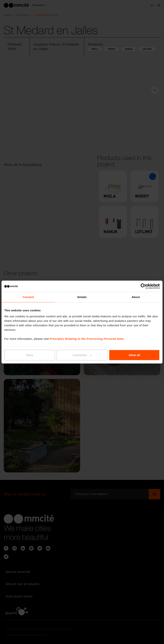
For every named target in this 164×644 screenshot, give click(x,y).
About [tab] (136, 297)
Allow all (134, 355)
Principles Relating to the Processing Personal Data (87, 339)
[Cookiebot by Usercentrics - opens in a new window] (143, 286)
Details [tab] (82, 297)
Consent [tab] (28, 297)
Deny (30, 355)
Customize (82, 355)
